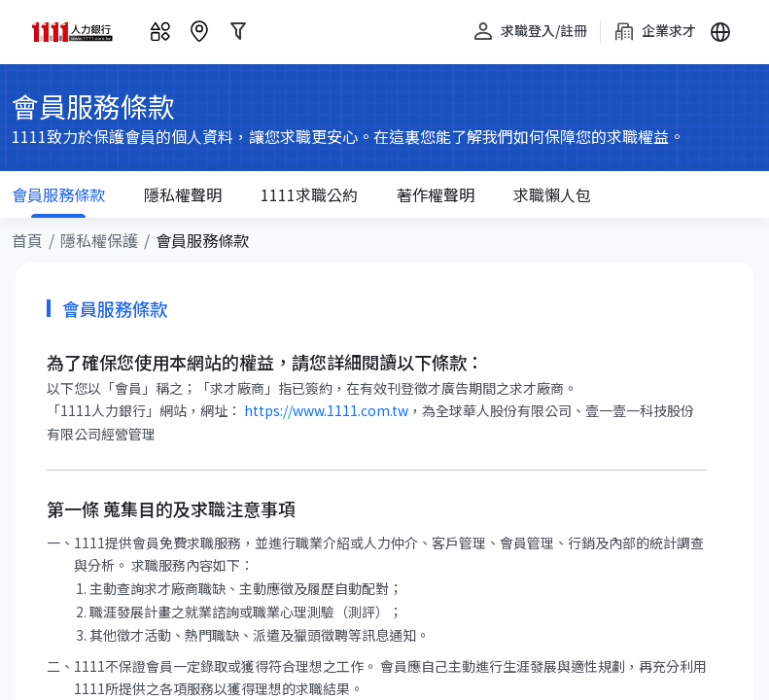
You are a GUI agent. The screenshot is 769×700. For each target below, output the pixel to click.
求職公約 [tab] (309, 194)
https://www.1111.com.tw (325, 410)
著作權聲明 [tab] (436, 194)
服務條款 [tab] (58, 200)
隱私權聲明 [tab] (183, 194)
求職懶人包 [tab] (552, 194)
